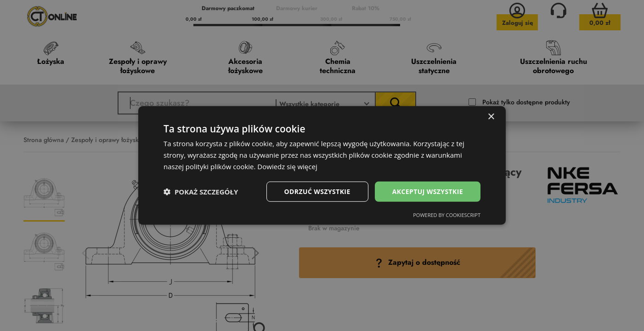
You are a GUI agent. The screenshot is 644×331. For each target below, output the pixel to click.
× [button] (491, 117)
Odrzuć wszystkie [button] (317, 191)
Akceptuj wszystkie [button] (428, 191)
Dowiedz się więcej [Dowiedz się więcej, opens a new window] (287, 166)
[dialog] (322, 165)
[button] (201, 192)
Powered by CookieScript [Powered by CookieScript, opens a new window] (447, 215)
